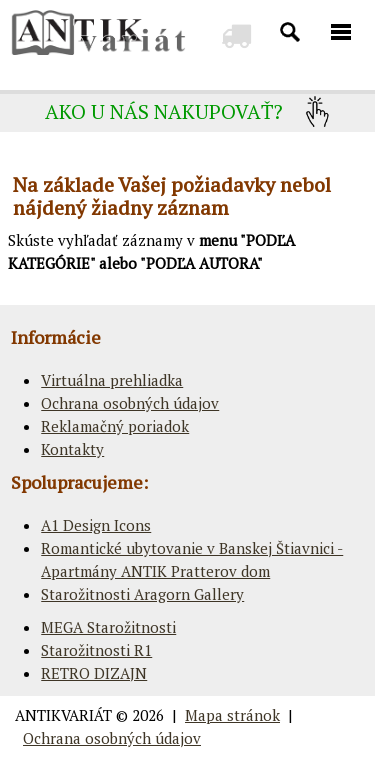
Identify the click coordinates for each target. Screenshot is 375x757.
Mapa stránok (232, 715)
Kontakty (72, 449)
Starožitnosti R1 (96, 650)
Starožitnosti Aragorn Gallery (142, 594)
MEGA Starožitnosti (108, 627)
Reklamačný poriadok (115, 426)
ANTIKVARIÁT (63, 715)
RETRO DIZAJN (94, 673)
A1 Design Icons (96, 525)
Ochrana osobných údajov (130, 403)
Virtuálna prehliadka (112, 380)
